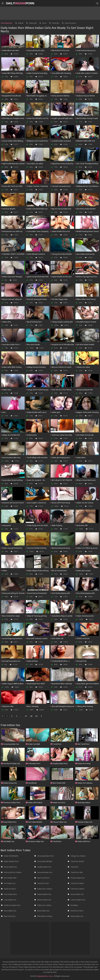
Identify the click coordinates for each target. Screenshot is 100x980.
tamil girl (54, 23)
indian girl (31, 23)
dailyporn (20, 3)
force (43, 23)
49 (36, 716)
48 (31, 716)
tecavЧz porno (69, 23)
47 (26, 716)
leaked (19, 23)
